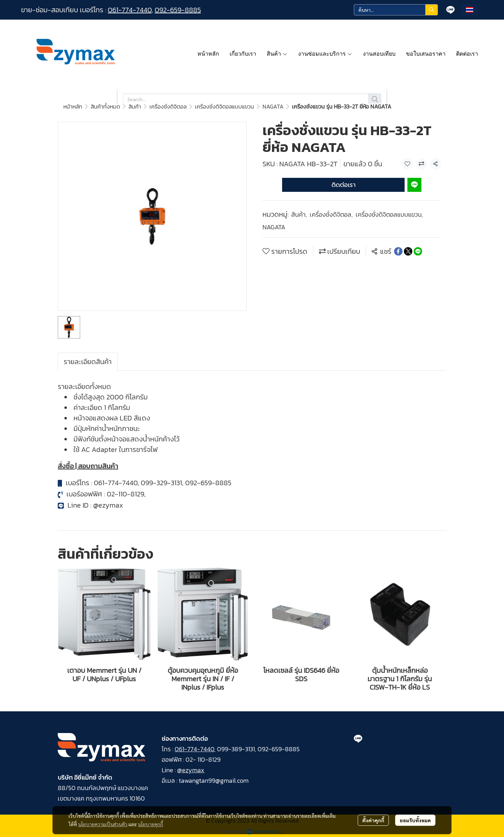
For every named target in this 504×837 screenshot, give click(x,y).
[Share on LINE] (418, 251)
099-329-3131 (161, 483)
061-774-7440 (130, 10)
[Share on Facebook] (398, 251)
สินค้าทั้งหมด (105, 106)
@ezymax (108, 505)
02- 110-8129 (203, 759)
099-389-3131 (236, 749)
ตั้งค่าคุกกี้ (373, 820)
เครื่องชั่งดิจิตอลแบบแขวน (225, 106)
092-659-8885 (178, 10)
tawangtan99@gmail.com (214, 780)
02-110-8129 (125, 494)
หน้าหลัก (73, 106)
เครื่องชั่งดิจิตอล (168, 106)
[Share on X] (408, 251)
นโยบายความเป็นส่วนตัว (103, 824)
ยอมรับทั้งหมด (415, 820)
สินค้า (135, 106)
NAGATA (273, 106)
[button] (396, 10)
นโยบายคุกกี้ (150, 824)
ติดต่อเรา (344, 185)
